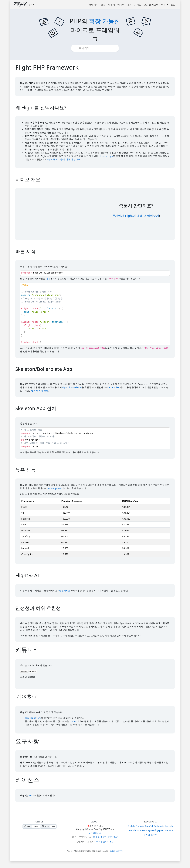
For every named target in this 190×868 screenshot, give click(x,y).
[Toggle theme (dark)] (31, 5)
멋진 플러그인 (151, 5)
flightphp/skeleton (72, 387)
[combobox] (97, 48)
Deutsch (132, 830)
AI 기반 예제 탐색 (39, 391)
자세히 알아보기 (116, 851)
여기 (48, 278)
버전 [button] (164, 5)
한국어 (154, 835)
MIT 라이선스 (95, 833)
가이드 (138, 5)
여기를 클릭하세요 (105, 842)
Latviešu (169, 826)
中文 (171, 830)
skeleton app (106, 156)
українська (162, 830)
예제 (129, 5)
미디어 (121, 5)
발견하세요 (65, 590)
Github (73, 721)
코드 (173, 5)
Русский (152, 830)
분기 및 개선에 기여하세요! (105, 837)
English (131, 826)
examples (114, 387)
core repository (33, 718)
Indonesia (142, 830)
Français (140, 826)
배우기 (111, 5)
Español (149, 826)
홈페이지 (94, 5)
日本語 (147, 835)
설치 (103, 5)
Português (159, 826)
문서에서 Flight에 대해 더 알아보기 (136, 216)
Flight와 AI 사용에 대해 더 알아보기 (65, 159)
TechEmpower (55, 488)
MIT (31, 795)
